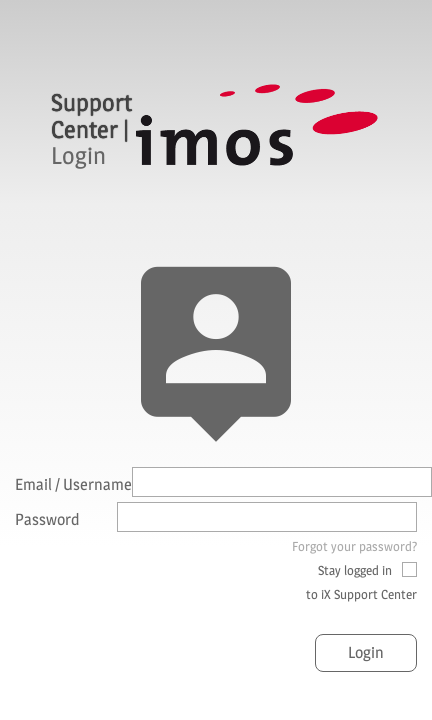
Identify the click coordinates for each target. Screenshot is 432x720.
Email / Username (73, 484)
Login (366, 652)
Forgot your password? (354, 546)
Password (47, 519)
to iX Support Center (361, 594)
